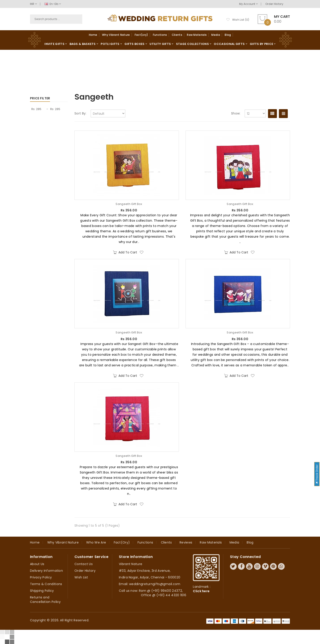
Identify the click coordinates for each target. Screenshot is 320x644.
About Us (37, 564)
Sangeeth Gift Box (129, 204)
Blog (228, 35)
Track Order (317, 474)
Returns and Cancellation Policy (45, 600)
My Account (248, 4)
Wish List (81, 577)
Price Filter (40, 98)
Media (216, 35)
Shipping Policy (42, 591)
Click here (201, 591)
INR (33, 4)
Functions (160, 35)
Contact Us (84, 564)
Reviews (186, 542)
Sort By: (80, 113)
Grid (272, 114)
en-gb (53, 4)
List (283, 114)
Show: (236, 113)
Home (93, 35)
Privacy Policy (41, 577)
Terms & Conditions (46, 584)
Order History (274, 4)
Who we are (96, 542)
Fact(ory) (141, 35)
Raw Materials (197, 35)
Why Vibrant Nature (116, 35)
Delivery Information (46, 571)
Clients (177, 35)
